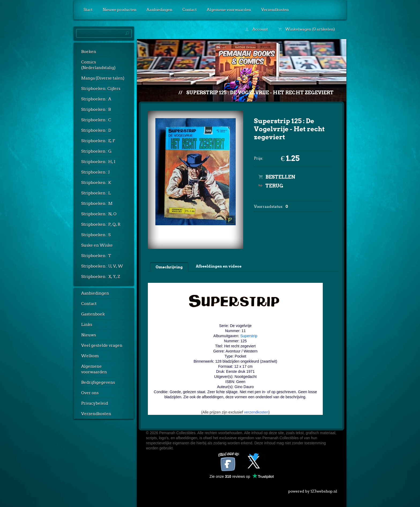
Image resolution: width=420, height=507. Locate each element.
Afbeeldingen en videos (219, 266)
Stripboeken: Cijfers (101, 89)
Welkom (90, 356)
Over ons (90, 393)
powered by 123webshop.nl (313, 490)
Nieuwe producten (119, 10)
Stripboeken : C (96, 120)
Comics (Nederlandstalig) (98, 65)
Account (256, 29)
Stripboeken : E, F (98, 141)
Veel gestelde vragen (102, 345)
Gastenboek (93, 314)
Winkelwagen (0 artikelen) (306, 29)
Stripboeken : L (96, 193)
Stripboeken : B (96, 110)
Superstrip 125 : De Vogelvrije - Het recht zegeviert (260, 93)
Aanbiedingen (159, 10)
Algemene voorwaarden (229, 10)
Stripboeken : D (96, 130)
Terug (274, 186)
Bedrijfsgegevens (98, 382)
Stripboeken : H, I (98, 162)
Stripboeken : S (96, 235)
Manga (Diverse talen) (103, 78)
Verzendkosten (275, 10)
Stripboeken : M (97, 204)
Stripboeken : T (96, 256)
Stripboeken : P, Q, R (101, 224)
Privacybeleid (95, 403)
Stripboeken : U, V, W (102, 266)
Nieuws (89, 335)
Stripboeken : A (96, 99)
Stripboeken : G (96, 151)
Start (88, 10)
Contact (190, 10)
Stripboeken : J (95, 172)
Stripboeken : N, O (99, 214)
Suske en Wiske (97, 245)
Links (87, 325)
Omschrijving (169, 267)
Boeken (89, 52)
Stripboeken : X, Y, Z (101, 277)
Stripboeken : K (96, 183)
